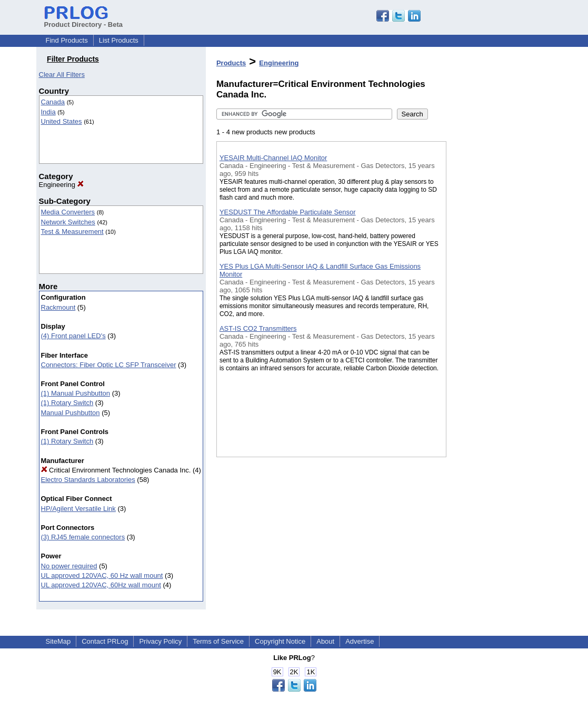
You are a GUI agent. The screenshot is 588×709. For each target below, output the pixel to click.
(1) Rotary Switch (67, 403)
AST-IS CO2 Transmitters (258, 328)
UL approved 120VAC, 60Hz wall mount (101, 585)
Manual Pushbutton (71, 413)
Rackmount (58, 307)
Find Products (67, 40)
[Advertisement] (499, 273)
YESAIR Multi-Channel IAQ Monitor (273, 158)
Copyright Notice (280, 641)
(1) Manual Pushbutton (76, 393)
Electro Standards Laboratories (88, 480)
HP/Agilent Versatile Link (78, 509)
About (325, 641)
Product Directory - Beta (84, 21)
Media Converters (68, 212)
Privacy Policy (160, 641)
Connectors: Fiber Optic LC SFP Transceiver (109, 365)
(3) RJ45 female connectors (83, 537)
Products (231, 63)
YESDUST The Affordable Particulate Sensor (288, 212)
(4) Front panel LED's (73, 336)
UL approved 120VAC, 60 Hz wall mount (102, 575)
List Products (119, 40)
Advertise (360, 641)
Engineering (61, 185)
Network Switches (68, 222)
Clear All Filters (62, 75)
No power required (69, 566)
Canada (53, 102)
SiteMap (58, 641)
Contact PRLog (105, 641)
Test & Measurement (72, 232)
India (48, 112)
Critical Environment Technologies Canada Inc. (116, 470)
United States (62, 121)
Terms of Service (218, 641)
